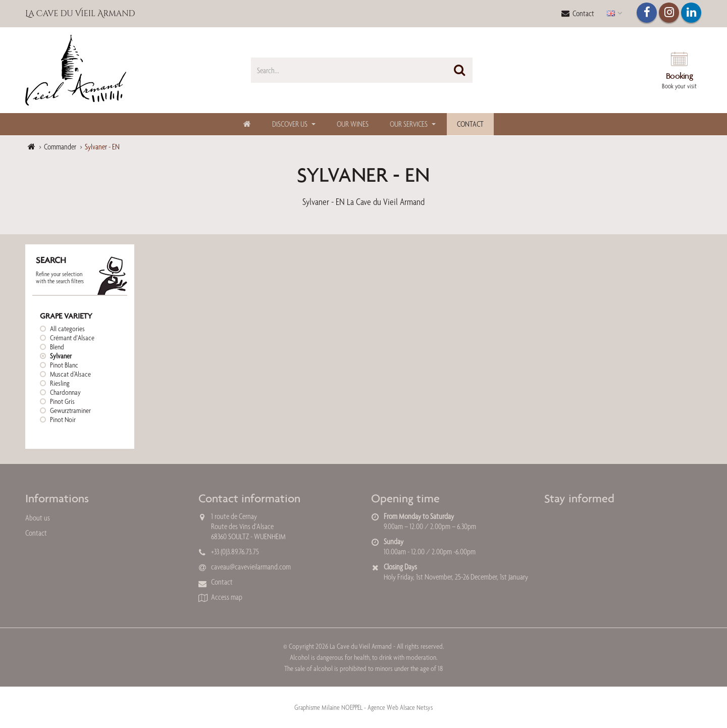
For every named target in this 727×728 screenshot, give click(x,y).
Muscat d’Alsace (70, 374)
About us (38, 518)
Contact (578, 13)
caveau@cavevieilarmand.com (251, 567)
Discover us (290, 124)
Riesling (60, 383)
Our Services (409, 124)
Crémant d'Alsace (72, 338)
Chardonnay (65, 392)
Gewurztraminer (70, 410)
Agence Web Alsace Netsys (400, 707)
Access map (227, 597)
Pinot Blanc (64, 365)
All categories (67, 329)
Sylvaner (61, 356)
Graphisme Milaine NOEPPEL (328, 707)
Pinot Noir (63, 420)
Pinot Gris (62, 401)
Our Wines (353, 124)
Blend (57, 347)
